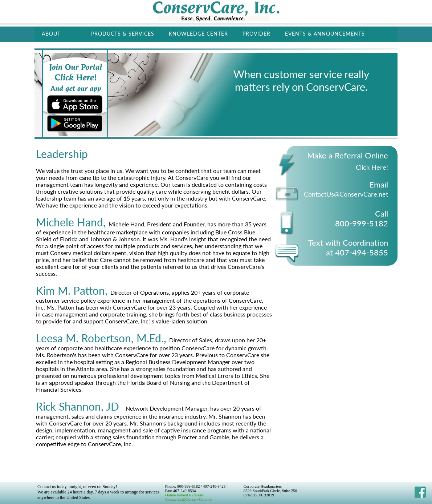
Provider (256, 34)
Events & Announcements (325, 34)
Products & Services (123, 34)
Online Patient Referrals (184, 495)
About (51, 34)
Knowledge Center (198, 34)
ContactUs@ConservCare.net (189, 499)
